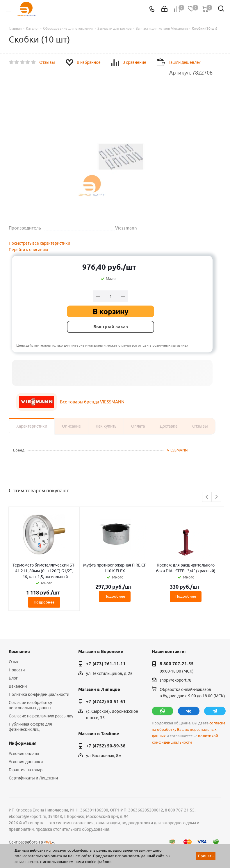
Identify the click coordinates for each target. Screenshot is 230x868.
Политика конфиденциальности (39, 694)
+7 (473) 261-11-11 (106, 664)
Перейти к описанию (28, 250)
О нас (14, 662)
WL (49, 842)
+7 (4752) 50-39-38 (106, 746)
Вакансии (18, 686)
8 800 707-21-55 (177, 664)
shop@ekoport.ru (175, 680)
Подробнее (44, 602)
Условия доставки (26, 762)
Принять (206, 856)
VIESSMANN (177, 450)
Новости (17, 670)
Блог (13, 678)
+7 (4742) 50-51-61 (106, 702)
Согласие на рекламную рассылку (41, 716)
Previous (207, 497)
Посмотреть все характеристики (39, 243)
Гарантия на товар (26, 770)
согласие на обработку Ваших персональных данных (189, 729)
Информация (23, 743)
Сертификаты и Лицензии (33, 778)
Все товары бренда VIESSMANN (92, 402)
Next (216, 497)
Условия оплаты (24, 754)
